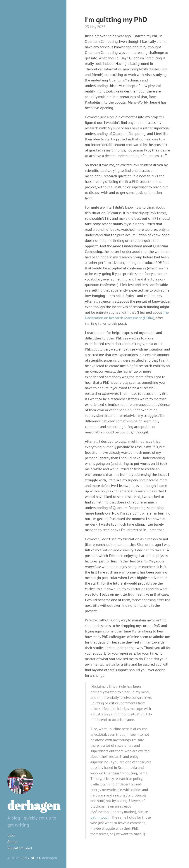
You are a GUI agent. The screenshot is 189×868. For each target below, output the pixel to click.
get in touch (100, 817)
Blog (11, 835)
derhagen (34, 805)
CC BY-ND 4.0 (31, 858)
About (12, 842)
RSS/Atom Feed (20, 848)
